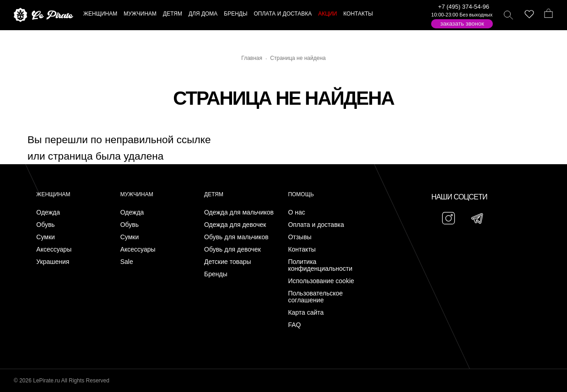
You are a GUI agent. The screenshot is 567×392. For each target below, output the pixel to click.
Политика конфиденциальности (320, 265)
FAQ (294, 325)
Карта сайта (306, 313)
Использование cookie (321, 281)
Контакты (302, 250)
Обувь (45, 225)
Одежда (48, 212)
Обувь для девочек (232, 250)
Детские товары (228, 262)
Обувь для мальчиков (236, 237)
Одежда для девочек (235, 225)
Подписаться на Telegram (105, 371)
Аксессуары (54, 250)
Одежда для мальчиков (239, 212)
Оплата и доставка (316, 225)
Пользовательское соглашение (315, 297)
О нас (296, 212)
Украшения (53, 262)
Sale (127, 262)
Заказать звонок (462, 24)
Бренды (216, 274)
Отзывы (300, 237)
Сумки (46, 237)
